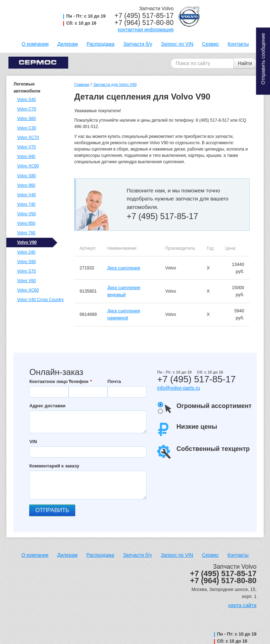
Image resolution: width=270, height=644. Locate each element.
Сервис (211, 44)
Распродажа (100, 44)
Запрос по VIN (177, 44)
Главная (82, 84)
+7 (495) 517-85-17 (144, 15)
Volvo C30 (26, 128)
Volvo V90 (27, 242)
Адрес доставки (47, 406)
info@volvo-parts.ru (179, 388)
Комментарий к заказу (54, 466)
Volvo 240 (26, 252)
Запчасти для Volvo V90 (115, 84)
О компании (35, 44)
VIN (33, 442)
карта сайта (243, 605)
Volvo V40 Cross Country (39, 300)
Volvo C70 (26, 109)
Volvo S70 (26, 271)
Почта (114, 381)
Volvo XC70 (28, 138)
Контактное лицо (48, 381)
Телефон (79, 381)
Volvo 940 (26, 157)
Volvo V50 (26, 214)
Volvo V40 (26, 195)
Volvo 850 (26, 223)
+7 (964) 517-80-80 (144, 23)
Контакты (238, 44)
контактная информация (146, 30)
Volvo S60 (26, 119)
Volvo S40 (26, 100)
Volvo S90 (26, 262)
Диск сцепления (124, 268)
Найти (245, 63)
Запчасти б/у (137, 44)
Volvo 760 (26, 233)
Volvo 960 (26, 185)
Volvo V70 (26, 147)
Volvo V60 (26, 281)
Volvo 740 (26, 204)
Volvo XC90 (28, 166)
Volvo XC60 (28, 290)
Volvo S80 (26, 176)
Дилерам (67, 44)
